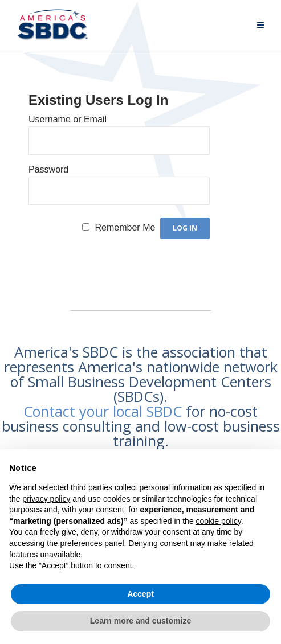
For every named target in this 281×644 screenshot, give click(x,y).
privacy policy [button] (46, 499)
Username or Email (68, 119)
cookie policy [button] (219, 521)
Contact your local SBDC (103, 411)
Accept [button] (140, 594)
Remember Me (125, 227)
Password (48, 169)
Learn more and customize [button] (140, 621)
